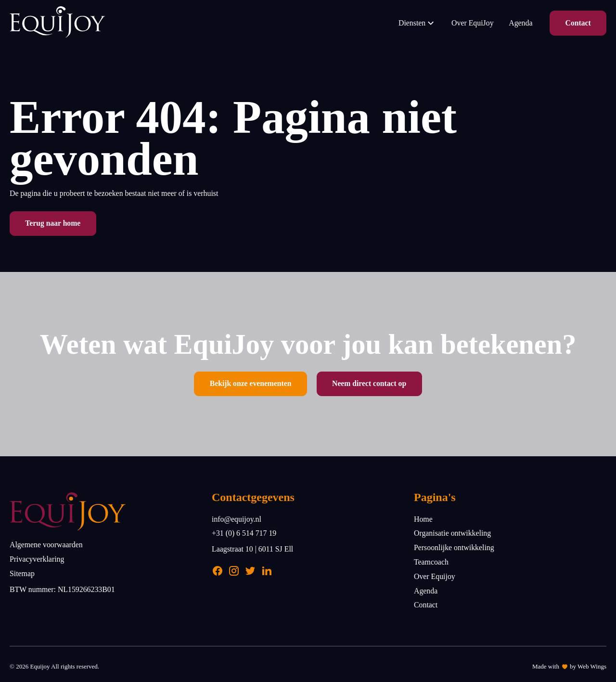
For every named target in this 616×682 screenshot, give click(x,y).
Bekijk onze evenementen (251, 383)
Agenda (520, 23)
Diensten (417, 23)
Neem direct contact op (369, 383)
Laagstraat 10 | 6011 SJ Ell (252, 549)
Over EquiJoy (472, 23)
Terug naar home (53, 223)
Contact (578, 23)
